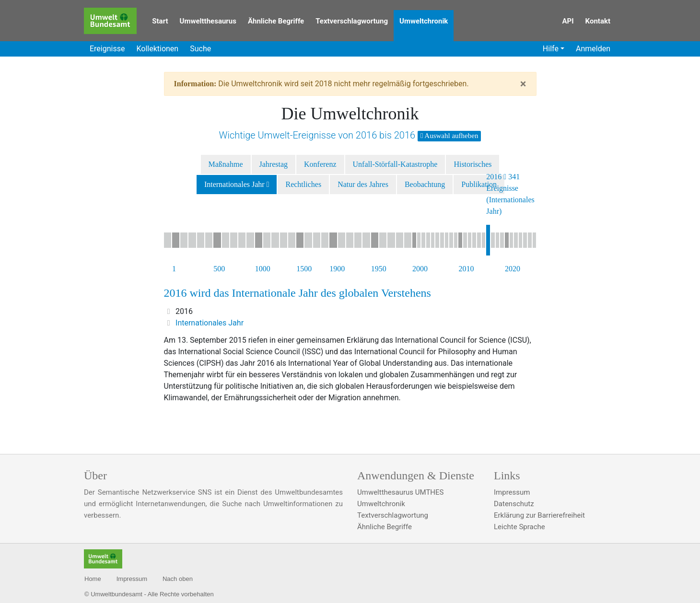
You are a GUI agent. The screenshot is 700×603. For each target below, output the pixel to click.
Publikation (479, 184)
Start (160, 21)
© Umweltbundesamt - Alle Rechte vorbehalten (149, 594)
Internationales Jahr (234, 184)
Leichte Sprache (519, 527)
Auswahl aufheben (449, 136)
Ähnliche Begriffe (276, 21)
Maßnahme (226, 164)
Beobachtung (425, 184)
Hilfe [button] (551, 49)
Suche (200, 49)
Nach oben (178, 579)
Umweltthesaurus (208, 21)
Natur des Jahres (363, 184)
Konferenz (320, 164)
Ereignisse (107, 49)
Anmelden (593, 49)
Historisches (472, 164)
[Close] (523, 84)
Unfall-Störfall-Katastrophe (395, 164)
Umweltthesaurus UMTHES (400, 492)
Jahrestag (274, 164)
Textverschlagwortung (352, 21)
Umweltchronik (424, 21)
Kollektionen (157, 49)
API (568, 21)
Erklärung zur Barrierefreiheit (539, 515)
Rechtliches (303, 184)
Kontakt (598, 21)
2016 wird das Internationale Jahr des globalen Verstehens (297, 293)
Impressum (512, 492)
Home (93, 579)
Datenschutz (514, 504)
